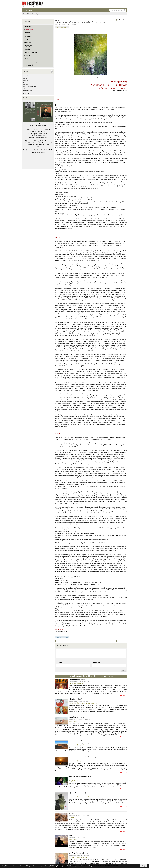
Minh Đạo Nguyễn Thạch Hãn (77, 745)
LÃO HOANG (73, 835)
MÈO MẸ (72, 814)
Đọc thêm (123, 695)
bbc (24, 88)
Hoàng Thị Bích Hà (74, 721)
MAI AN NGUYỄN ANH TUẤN (77, 683)
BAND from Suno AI (29, 79)
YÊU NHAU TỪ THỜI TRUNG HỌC (80, 777)
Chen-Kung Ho (73, 857)
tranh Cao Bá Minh (82, 857)
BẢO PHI (26, 81)
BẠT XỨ (25, 84)
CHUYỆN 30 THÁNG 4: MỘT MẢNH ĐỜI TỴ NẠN (84, 757)
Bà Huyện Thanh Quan (29, 75)
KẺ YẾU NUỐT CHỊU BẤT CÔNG (79, 853)
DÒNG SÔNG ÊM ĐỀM (76, 741)
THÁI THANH (73, 818)
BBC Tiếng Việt (27, 90)
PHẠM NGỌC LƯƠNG (62, 27)
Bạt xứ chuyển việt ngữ (29, 86)
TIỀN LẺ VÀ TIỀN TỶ (75, 699)
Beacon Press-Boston (29, 92)
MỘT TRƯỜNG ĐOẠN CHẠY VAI (79, 793)
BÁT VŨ (25, 83)
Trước (119, 20)
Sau (124, 20)
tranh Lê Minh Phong (92, 703)
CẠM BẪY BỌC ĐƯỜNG (76, 717)
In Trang (56, 641)
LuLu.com (48, 141)
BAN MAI (26, 77)
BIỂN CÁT (26, 94)
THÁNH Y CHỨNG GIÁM (77, 679)
